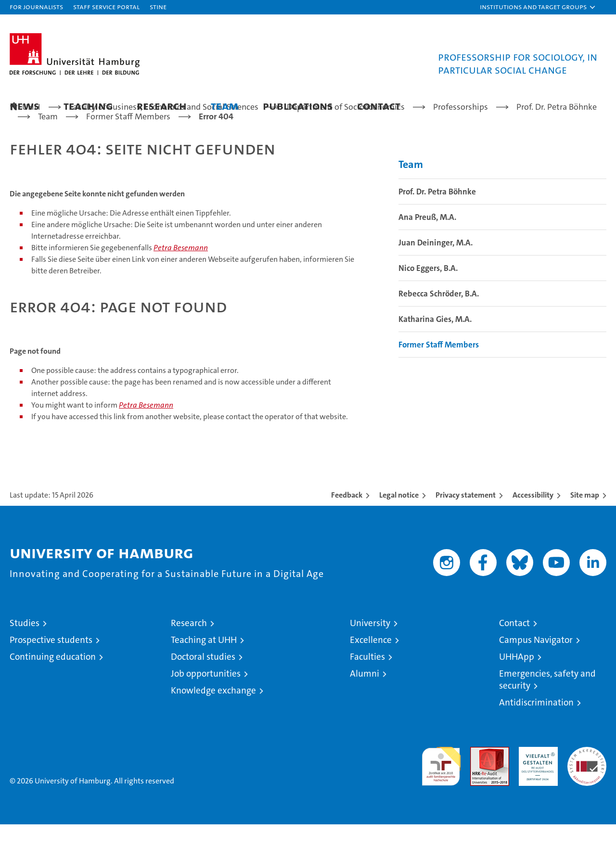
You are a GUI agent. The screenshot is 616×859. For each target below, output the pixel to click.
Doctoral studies (203, 691)
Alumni (365, 708)
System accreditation (587, 792)
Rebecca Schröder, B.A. (439, 328)
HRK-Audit (536, 787)
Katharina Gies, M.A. (435, 354)
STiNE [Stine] (158, 6)
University (370, 658)
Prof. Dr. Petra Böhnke (437, 226)
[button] (538, 7)
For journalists (36, 6)
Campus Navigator (536, 674)
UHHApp (517, 691)
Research (162, 106)
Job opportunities (206, 708)
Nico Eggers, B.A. (428, 303)
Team (225, 106)
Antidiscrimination (536, 737)
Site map (585, 530)
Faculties (367, 691)
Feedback (347, 530)
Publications (298, 106)
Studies (25, 658)
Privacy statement (466, 530)
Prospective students (51, 674)
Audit (479, 787)
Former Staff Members (439, 379)
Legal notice (399, 530)
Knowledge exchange (213, 725)
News (25, 106)
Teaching (88, 106)
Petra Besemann (181, 282)
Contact (379, 106)
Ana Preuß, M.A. (427, 252)
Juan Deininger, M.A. (436, 277)
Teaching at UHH (204, 674)
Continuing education (53, 691)
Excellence (371, 674)
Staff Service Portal (106, 6)
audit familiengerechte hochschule (441, 797)
